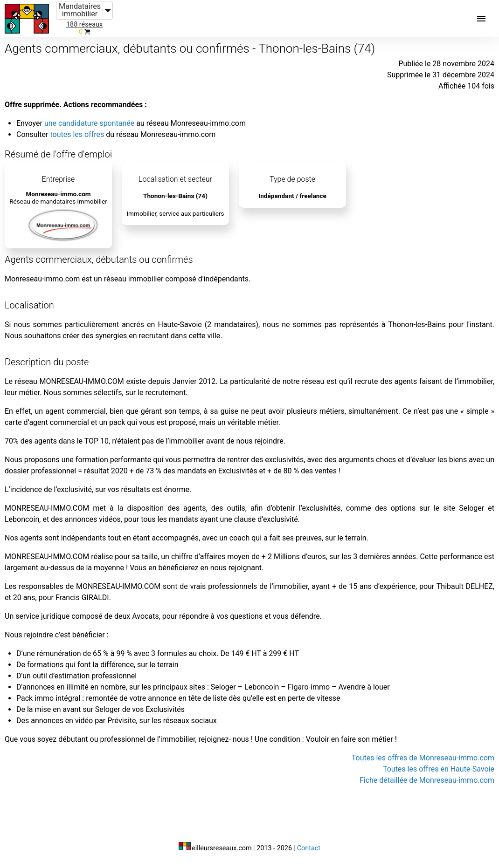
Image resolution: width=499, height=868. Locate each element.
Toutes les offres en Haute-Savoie (439, 769)
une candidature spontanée (89, 123)
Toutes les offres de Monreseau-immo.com (423, 758)
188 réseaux (84, 24)
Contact (309, 848)
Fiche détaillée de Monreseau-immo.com (427, 780)
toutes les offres (77, 134)
